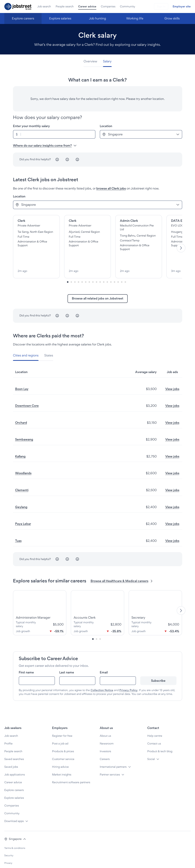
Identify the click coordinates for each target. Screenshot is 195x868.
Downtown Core (27, 394)
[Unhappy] (57, 160)
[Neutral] (67, 160)
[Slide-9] (100, 270)
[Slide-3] (79, 270)
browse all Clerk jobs (111, 188)
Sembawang (24, 427)
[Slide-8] (97, 270)
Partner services (110, 763)
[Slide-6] (89, 270)
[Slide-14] (118, 270)
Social (151, 747)
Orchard (21, 411)
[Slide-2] (75, 270)
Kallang (20, 444)
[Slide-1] (71, 270)
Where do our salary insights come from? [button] (45, 145)
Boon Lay (22, 377)
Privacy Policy (128, 678)
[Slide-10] (104, 270)
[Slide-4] (82, 270)
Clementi (22, 478)
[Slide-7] (93, 270)
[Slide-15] (122, 270)
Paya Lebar (23, 512)
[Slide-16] (125, 270)
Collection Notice (102, 678)
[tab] (92, 61)
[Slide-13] (115, 270)
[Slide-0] (68, 270)
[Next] (181, 242)
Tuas (18, 529)
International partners (113, 755)
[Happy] (77, 160)
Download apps (14, 809)
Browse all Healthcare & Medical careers (122, 569)
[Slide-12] (111, 270)
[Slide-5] (86, 270)
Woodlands (23, 461)
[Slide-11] (107, 270)
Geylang (21, 495)
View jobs (172, 377)
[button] (15, 827)
